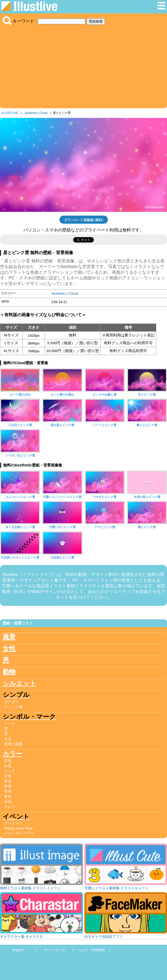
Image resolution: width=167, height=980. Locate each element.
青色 (8, 781)
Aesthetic (31, 113)
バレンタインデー (19, 833)
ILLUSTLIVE (10, 113)
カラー (13, 754)
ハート (10, 723)
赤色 (8, 776)
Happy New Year (18, 828)
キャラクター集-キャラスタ (22, 937)
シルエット (19, 683)
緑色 (8, 786)
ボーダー (12, 702)
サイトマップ (55, 950)
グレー (10, 807)
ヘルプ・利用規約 (91, 950)
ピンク (10, 771)
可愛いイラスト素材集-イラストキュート (116, 888)
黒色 (8, 761)
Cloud (43, 113)
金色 (8, 802)
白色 (8, 766)
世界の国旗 (13, 744)
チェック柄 (13, 707)
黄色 (8, 791)
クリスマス (13, 823)
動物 (9, 672)
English (18, 950)
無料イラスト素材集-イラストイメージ (30, 888)
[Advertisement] (83, 65)
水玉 (8, 739)
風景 (9, 637)
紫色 (8, 796)
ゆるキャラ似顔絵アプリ (104, 937)
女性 (9, 649)
